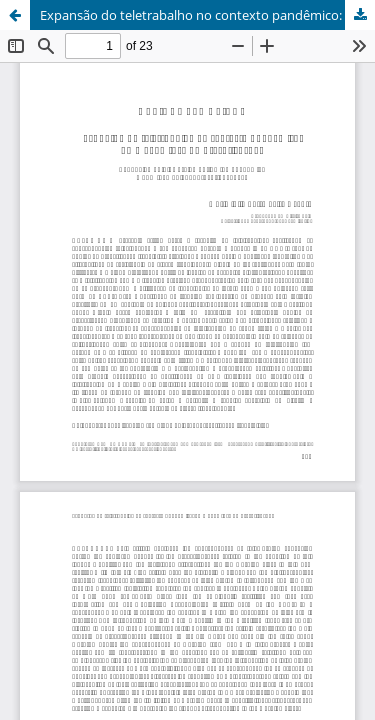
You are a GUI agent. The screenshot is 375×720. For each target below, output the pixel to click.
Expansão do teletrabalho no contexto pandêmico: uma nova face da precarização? (207, 15)
